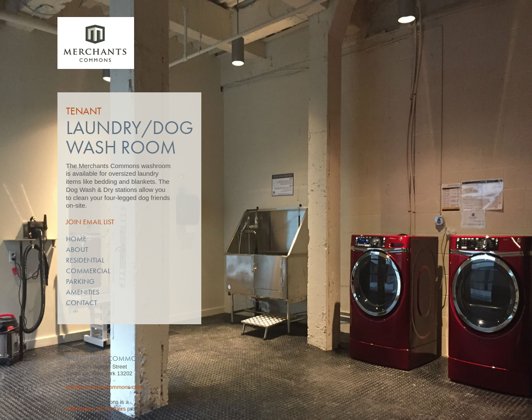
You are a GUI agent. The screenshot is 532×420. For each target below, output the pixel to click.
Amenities (83, 292)
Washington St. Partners (96, 409)
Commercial (88, 271)
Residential (85, 260)
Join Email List (90, 222)
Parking (80, 281)
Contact (82, 303)
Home (76, 239)
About (77, 249)
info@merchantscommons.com (104, 387)
